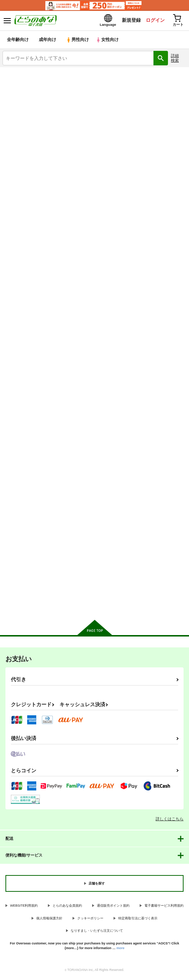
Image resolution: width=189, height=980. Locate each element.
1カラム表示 (180, 200)
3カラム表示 (155, 200)
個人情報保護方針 (49, 920)
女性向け (109, 42)
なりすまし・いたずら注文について (97, 932)
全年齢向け (18, 42)
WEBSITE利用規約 (24, 907)
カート (31, 389)
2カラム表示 (167, 200)
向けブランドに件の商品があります (94, 605)
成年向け (48, 42)
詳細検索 (175, 60)
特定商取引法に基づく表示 (138, 920)
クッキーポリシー (90, 920)
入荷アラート (21, 85)
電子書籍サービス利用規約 (164, 907)
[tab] (26, 182)
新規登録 (128, 21)
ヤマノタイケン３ (85, 497)
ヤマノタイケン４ (22, 497)
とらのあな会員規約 (67, 907)
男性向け (78, 42)
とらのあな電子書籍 (21, 73)
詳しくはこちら (170, 821)
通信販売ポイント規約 (113, 907)
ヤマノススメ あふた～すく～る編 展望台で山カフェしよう (31, 324)
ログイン (153, 21)
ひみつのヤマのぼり (150, 318)
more (120, 949)
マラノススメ (80, 318)
